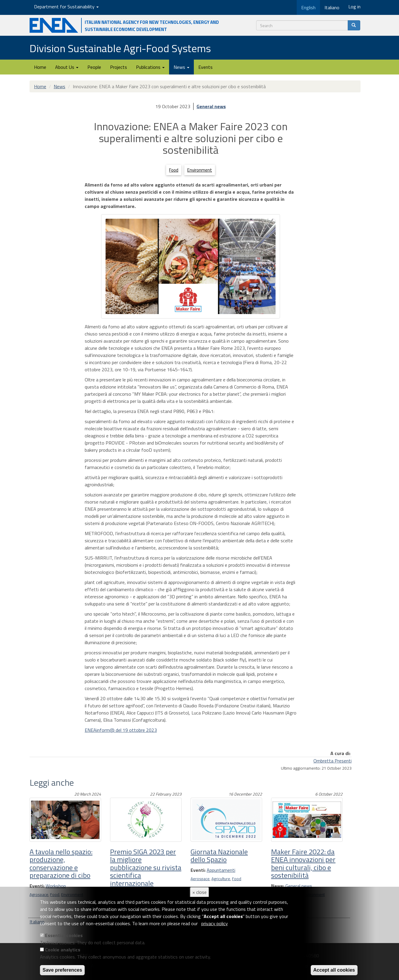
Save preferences (62, 970)
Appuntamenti (221, 870)
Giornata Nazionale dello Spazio (219, 855)
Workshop (56, 886)
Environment (200, 170)
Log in (354, 7)
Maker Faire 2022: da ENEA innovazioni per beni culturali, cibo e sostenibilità (303, 863)
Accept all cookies (334, 970)
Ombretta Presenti (332, 761)
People (94, 67)
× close (199, 892)
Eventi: (37, 886)
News (181, 67)
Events (205, 67)
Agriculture (221, 879)
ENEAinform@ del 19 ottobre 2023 (121, 730)
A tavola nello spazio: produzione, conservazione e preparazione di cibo (61, 863)
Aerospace (200, 879)
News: (278, 886)
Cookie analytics (63, 950)
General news (211, 106)
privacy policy (215, 923)
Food (174, 170)
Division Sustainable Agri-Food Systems (120, 48)
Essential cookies (64, 935)
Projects (119, 67)
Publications (150, 67)
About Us (67, 67)
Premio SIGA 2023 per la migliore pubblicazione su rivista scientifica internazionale (146, 867)
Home (40, 67)
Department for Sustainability (66, 7)
